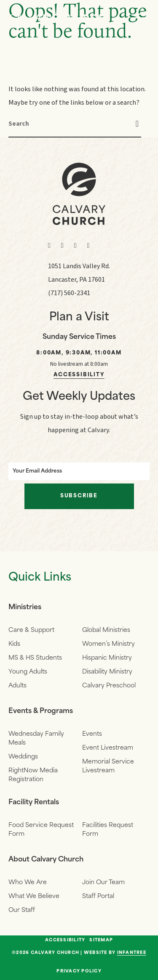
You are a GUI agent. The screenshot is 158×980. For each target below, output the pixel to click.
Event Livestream (108, 748)
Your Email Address (37, 471)
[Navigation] (141, 18)
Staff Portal (98, 897)
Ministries (25, 608)
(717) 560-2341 (69, 293)
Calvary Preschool (109, 686)
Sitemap (101, 940)
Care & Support (31, 630)
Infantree (132, 953)
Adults (17, 686)
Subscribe (79, 496)
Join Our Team (103, 883)
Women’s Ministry (108, 644)
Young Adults (28, 672)
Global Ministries (106, 630)
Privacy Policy (79, 971)
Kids (14, 644)
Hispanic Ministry (107, 658)
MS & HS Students (35, 658)
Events (92, 734)
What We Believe (34, 897)
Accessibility (79, 375)
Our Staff (22, 910)
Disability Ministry (107, 672)
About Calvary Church (46, 860)
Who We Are (28, 883)
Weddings (23, 757)
